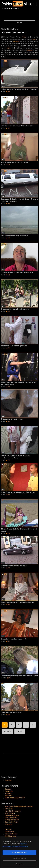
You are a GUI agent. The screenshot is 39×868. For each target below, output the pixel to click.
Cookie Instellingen (20, 858)
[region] (19, 852)
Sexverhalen (9, 809)
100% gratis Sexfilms (12, 820)
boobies (30, 50)
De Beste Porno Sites (12, 815)
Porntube (8, 793)
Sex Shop (8, 780)
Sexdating (9, 824)
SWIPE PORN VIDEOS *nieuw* (15, 798)
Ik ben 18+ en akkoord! (20, 853)
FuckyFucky (9, 791)
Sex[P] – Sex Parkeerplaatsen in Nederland (19, 807)
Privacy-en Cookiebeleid (20, 846)
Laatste (20, 731)
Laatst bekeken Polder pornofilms (13, 32)
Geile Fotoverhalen (11, 818)
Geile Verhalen (10, 813)
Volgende (7, 731)
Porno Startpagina (11, 834)
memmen (16, 41)
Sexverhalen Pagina (12, 822)
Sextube (8, 789)
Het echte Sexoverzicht (13, 811)
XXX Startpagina (11, 836)
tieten (34, 39)
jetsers (9, 48)
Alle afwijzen (20, 864)
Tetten (24, 37)
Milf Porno (9, 796)
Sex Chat (8, 829)
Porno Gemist (10, 832)
